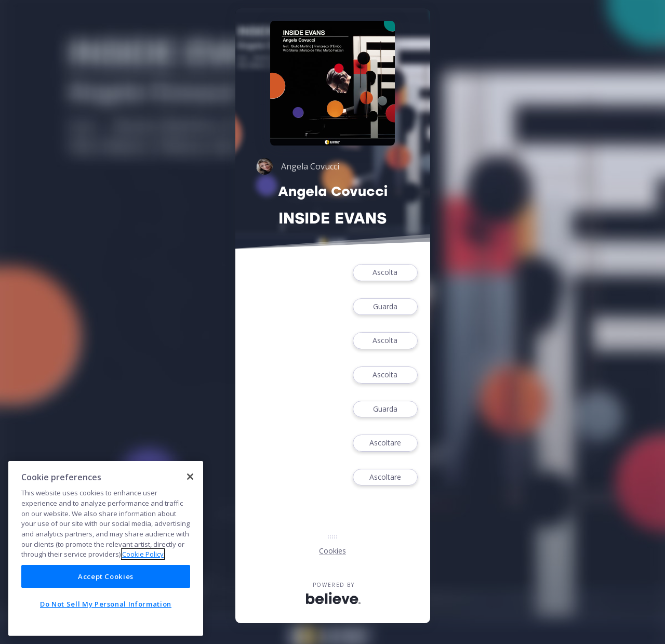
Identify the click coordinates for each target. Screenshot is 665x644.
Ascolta (385, 273)
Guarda (385, 307)
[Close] (190, 477)
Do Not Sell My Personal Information (106, 604)
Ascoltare (385, 443)
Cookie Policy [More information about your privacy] (143, 554)
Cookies (332, 551)
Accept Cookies (106, 576)
